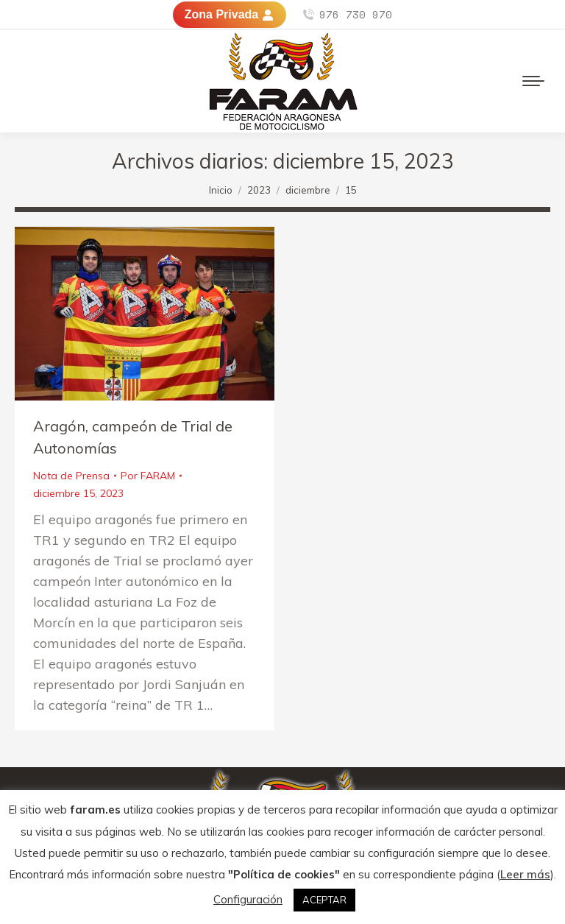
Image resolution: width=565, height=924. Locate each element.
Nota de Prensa (71, 476)
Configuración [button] (248, 899)
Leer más (525, 874)
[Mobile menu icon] (533, 81)
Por (148, 476)
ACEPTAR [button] (324, 900)
